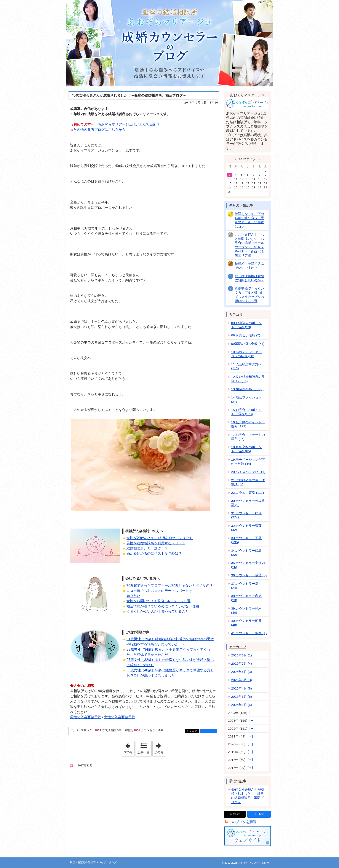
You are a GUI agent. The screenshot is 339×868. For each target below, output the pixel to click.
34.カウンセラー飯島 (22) (246, 553)
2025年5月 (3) (241, 680)
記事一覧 (144, 752)
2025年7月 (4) (241, 663)
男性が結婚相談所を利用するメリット (156, 543)
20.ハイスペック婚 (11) (248, 472)
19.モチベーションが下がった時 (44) (248, 462)
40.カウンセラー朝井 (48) (246, 623)
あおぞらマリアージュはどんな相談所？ (129, 124)
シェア (194, 731)
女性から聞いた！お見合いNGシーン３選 (158, 601)
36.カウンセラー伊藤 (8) (249, 575)
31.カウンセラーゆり (150, 730)
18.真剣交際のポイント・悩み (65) (246, 449)
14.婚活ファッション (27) (246, 399)
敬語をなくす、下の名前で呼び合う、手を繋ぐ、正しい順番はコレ (249, 220)
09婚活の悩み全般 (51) (248, 344)
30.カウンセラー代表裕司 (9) (248, 503)
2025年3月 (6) (241, 697)
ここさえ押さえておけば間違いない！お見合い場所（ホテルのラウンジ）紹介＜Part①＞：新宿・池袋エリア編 (249, 245)
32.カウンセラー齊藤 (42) (246, 528)
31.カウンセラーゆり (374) (246, 515)
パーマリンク (83, 730)
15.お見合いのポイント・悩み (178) (246, 412)
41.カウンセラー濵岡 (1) (249, 633)
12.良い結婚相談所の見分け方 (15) (248, 379)
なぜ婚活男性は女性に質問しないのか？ (249, 278)
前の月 (129, 747)
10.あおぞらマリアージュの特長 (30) (246, 354)
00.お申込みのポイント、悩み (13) (246, 325)
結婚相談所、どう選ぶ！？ (147, 548)
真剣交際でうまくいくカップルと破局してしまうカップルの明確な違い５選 (249, 295)
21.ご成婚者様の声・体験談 (116, 730)
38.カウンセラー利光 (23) (246, 598)
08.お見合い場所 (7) (246, 335)
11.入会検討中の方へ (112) (246, 366)
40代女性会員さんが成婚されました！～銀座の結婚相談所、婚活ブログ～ (129, 95)
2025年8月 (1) (241, 655)
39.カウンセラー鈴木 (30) (246, 610)
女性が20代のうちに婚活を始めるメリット (160, 538)
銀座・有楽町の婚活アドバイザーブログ (169, 43)
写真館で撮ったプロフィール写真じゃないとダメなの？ (170, 585)
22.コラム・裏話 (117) (247, 493)
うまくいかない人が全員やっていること (158, 611)
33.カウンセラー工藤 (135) (246, 540)
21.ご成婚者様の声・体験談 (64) (248, 482)
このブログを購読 (243, 822)
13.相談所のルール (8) (247, 389)
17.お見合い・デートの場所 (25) (248, 437)
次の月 (160, 747)
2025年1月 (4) (241, 705)
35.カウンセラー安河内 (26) (248, 565)
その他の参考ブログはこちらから (99, 130)
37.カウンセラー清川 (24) (246, 586)
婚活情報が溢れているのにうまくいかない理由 (163, 606)
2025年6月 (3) (241, 672)
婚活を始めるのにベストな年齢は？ (154, 553)
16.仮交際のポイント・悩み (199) (248, 424)
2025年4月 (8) (241, 688)
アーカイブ (238, 647)
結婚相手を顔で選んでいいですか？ (249, 266)
